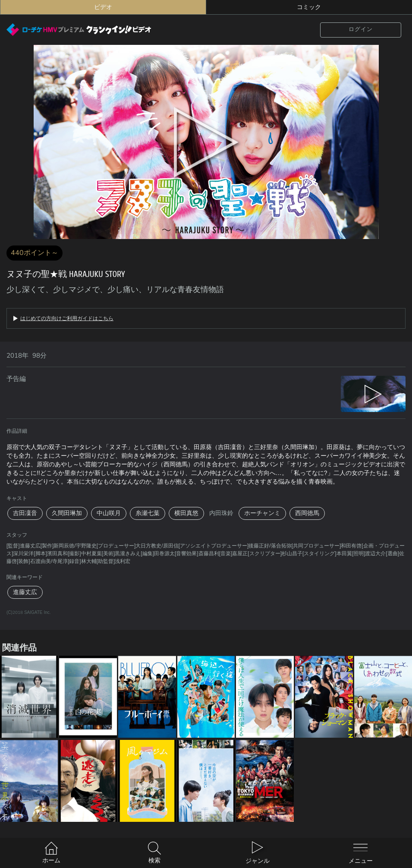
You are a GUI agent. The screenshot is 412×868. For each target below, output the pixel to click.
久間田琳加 (67, 513)
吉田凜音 (25, 513)
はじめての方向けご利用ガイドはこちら (67, 318)
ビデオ (103, 7)
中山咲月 (109, 513)
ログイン (361, 29)
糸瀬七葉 (148, 513)
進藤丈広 (25, 592)
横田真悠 (186, 513)
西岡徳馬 (307, 513)
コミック (309, 7)
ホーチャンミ (262, 513)
